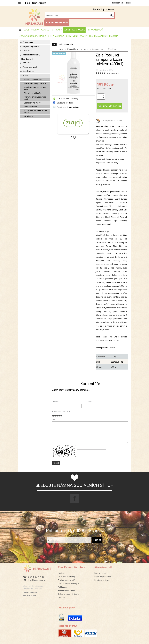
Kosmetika (27, 51)
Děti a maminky (56, 36)
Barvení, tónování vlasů (33, 80)
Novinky (35, 30)
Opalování (27, 63)
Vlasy (25, 75)
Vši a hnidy (28, 116)
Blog (27, 3)
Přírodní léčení (95, 30)
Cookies (62, 597)
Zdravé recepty (39, 3)
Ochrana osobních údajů (68, 594)
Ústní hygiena (28, 71)
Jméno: (55, 402)
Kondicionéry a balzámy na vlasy (35, 88)
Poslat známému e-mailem (68, 107)
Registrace (127, 3)
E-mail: (90, 402)
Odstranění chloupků (31, 55)
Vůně (75, 36)
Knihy (68, 36)
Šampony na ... (99, 49)
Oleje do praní (27, 59)
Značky (84, 36)
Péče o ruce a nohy (30, 67)
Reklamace (63, 587)
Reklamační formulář (67, 591)
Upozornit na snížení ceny (68, 98)
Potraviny (56, 30)
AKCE (27, 30)
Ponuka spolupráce (103, 577)
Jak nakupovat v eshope (68, 584)
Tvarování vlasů (30, 107)
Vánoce (45, 30)
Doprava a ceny (101, 573)
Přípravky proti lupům (33, 93)
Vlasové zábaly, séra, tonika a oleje (35, 111)
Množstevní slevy (102, 580)
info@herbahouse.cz (37, 580)
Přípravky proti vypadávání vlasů (35, 98)
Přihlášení (116, 3)
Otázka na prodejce (65, 103)
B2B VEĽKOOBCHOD (57, 23)
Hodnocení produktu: (61, 412)
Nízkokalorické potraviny (33, 36)
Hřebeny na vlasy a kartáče (35, 83)
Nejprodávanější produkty (104, 36)
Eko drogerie (28, 42)
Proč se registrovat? (66, 580)
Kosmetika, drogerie (74, 30)
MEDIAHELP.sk (30, 595)
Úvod (61, 49)
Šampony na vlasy (32, 103)
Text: (54, 419)
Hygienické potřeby (31, 46)
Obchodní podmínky (67, 577)
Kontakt (61, 573)
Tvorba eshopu (30, 593)
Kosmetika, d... (74, 49)
